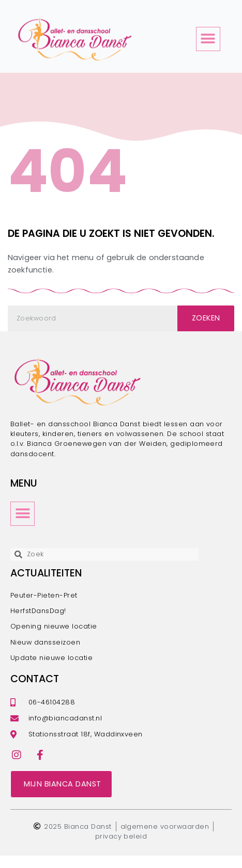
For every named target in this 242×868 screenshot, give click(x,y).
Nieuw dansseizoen (45, 655)
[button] (208, 39)
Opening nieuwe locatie (54, 639)
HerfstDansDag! (38, 623)
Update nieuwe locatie (51, 670)
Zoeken (206, 331)
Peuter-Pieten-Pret (44, 608)
